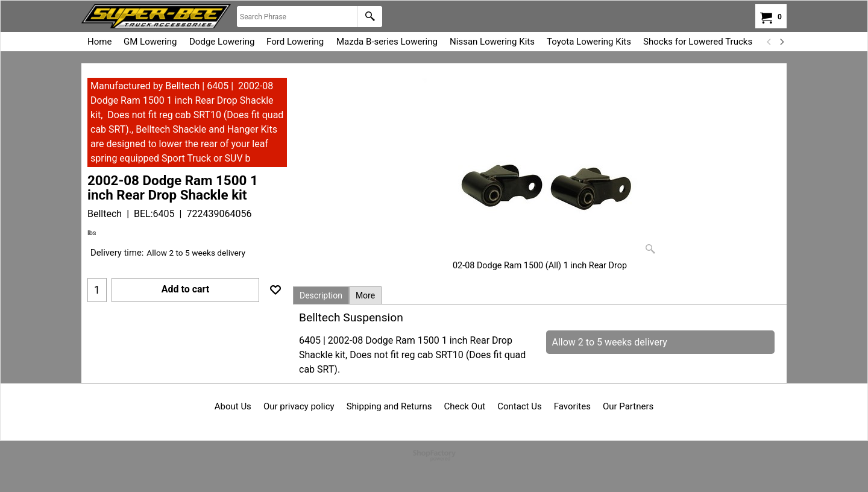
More (365, 295)
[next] (781, 42)
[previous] (769, 42)
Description (321, 295)
